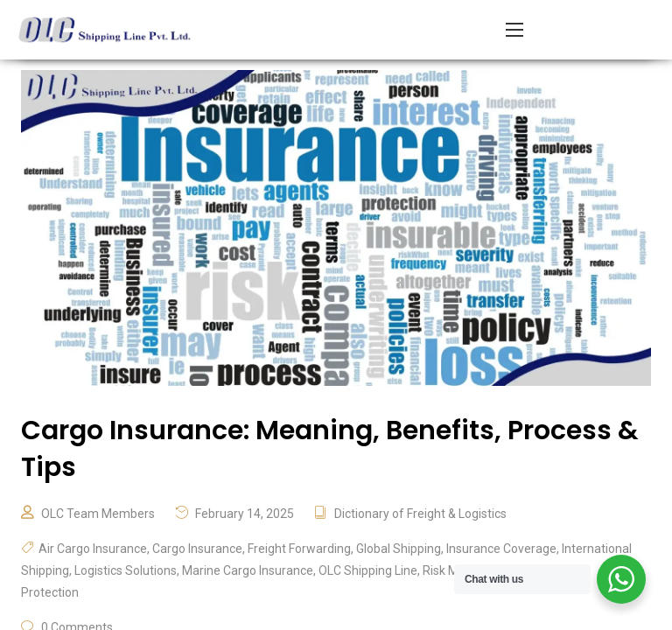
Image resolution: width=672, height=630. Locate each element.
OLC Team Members (98, 514)
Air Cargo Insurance (93, 549)
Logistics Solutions (126, 570)
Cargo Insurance (197, 549)
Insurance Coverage (501, 549)
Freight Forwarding (299, 549)
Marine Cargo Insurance (248, 570)
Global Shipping (399, 549)
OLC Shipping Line (368, 570)
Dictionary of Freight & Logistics (420, 514)
